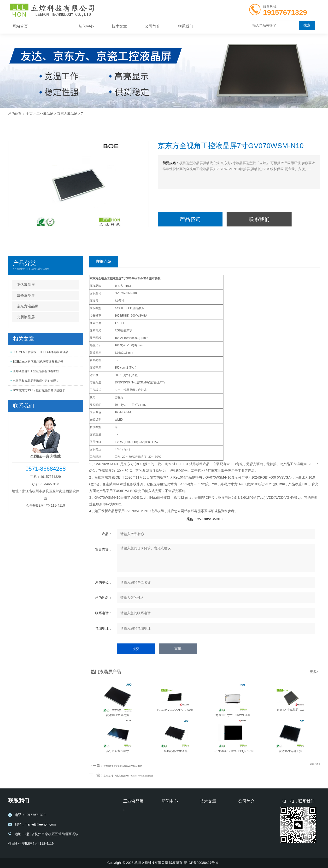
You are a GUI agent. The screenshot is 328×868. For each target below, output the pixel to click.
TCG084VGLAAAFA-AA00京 (175, 710)
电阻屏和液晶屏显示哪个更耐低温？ (36, 381)
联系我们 (186, 26)
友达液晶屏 (26, 285)
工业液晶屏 (53, 26)
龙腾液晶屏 (26, 317)
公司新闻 (168, 820)
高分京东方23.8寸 (117, 751)
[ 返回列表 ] (311, 765)
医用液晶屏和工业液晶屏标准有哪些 (36, 371)
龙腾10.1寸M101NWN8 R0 (233, 715)
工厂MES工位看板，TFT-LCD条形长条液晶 (41, 352)
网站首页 (20, 26)
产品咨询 (190, 219)
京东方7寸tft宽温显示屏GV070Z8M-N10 (135, 766)
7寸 (84, 114)
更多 (314, 672)
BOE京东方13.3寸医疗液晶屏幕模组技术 (39, 390)
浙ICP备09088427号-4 (201, 863)
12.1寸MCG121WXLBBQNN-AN (233, 751)
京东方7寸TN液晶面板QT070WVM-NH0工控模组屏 (144, 775)
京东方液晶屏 (67, 114)
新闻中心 (86, 26)
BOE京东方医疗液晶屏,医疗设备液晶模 (38, 362)
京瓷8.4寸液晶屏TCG (290, 710)
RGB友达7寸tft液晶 (175, 751)
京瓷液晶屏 (26, 295)
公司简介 (152, 26)
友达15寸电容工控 (290, 751)
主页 (29, 114)
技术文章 (119, 26)
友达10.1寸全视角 (117, 715)
